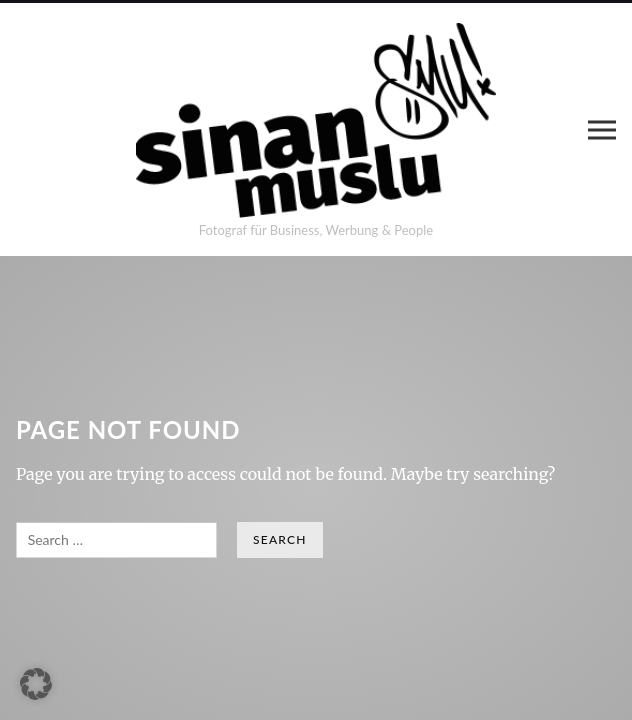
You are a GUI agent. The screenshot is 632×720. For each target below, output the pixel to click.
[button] (36, 684)
